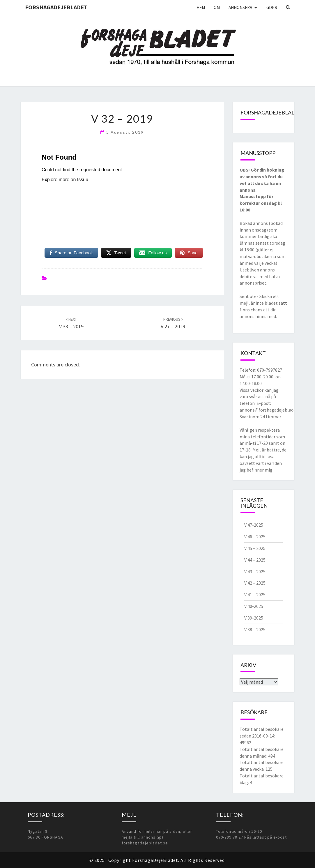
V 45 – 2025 (255, 548)
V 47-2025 (254, 525)
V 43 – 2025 (255, 571)
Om (217, 7)
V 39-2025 (254, 618)
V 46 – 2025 (255, 537)
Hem (201, 7)
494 (272, 756)
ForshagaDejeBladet (56, 7)
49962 (245, 742)
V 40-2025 (254, 606)
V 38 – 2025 (255, 629)
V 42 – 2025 (255, 583)
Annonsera (240, 7)
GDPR (272, 7)
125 (269, 769)
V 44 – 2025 (255, 560)
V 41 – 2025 (255, 594)
